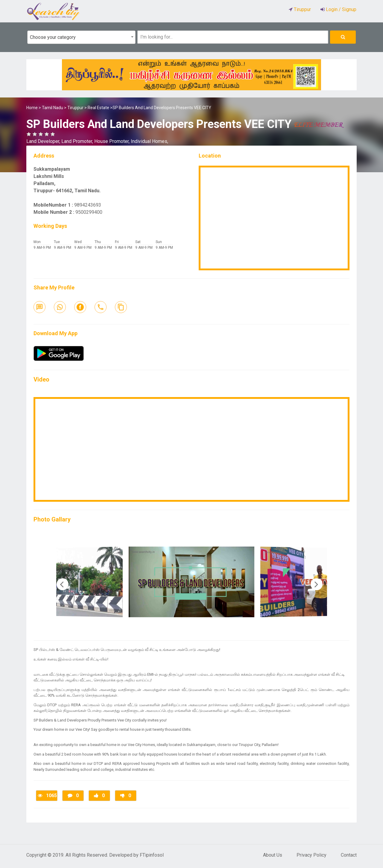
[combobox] (81, 37)
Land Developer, (44, 141)
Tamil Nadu (53, 108)
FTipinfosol (152, 855)
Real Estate (98, 108)
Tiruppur (75, 108)
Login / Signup (341, 9)
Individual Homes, (149, 141)
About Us (273, 855)
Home (32, 108)
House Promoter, (113, 141)
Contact (349, 855)
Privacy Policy (311, 855)
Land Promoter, (78, 141)
